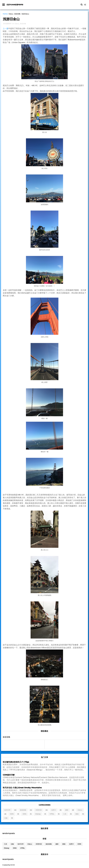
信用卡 (54, 810)
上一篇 (6, 29)
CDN (12, 814)
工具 (65, 814)
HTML (52, 814)
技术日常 (7, 810)
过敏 (6, 818)
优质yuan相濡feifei (15, 5)
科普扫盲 (39, 810)
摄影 (67, 810)
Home (5, 14)
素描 (77, 814)
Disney (38, 814)
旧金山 (11, 14)
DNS (24, 814)
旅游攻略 (17, 14)
